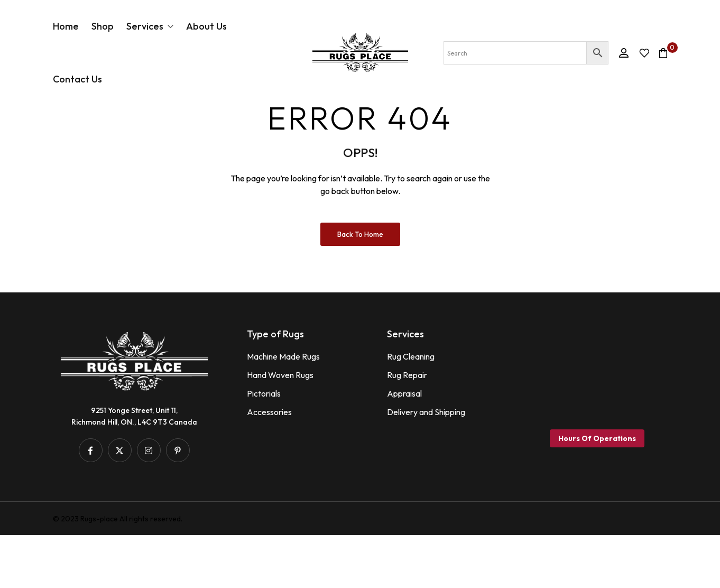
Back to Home (360, 287)
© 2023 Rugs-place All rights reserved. (118, 572)
